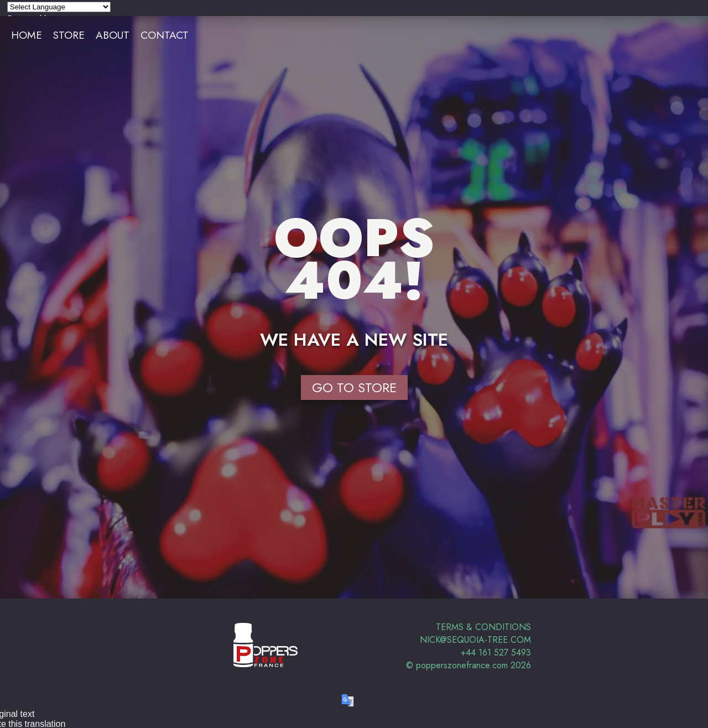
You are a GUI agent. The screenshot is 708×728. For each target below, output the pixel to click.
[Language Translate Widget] (59, 7)
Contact (165, 35)
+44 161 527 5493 (496, 652)
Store (69, 35)
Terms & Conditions (483, 627)
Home (27, 35)
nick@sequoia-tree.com (475, 640)
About (113, 35)
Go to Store (354, 388)
